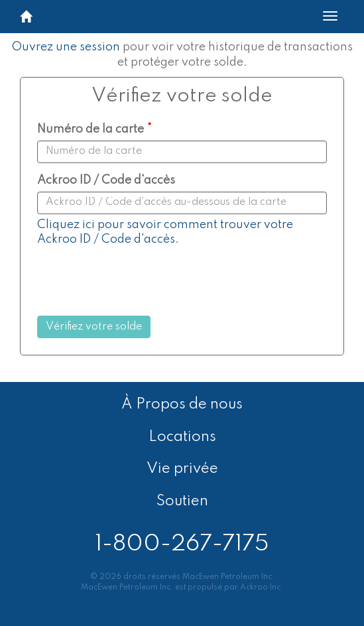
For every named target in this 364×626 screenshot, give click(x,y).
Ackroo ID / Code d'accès (106, 180)
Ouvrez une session (66, 47)
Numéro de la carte (91, 129)
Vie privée (182, 469)
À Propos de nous (182, 405)
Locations (182, 437)
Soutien (182, 501)
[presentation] (148, 283)
